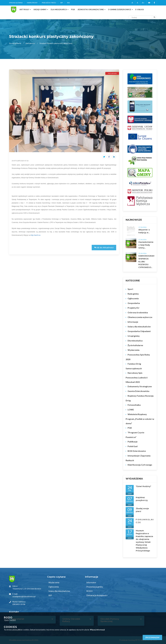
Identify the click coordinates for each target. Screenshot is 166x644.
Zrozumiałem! (152, 637)
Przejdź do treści (49, 3)
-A (132, 3)
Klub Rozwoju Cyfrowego (140, 465)
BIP (62, 3)
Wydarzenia (134, 350)
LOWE (131, 410)
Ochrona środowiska (138, 312)
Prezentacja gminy (94, 587)
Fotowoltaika (134, 405)
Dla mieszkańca (135, 341)
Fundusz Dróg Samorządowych (134, 366)
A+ (143, 3)
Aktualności (30, 43)
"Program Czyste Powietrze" (135, 435)
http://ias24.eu (36, 235)
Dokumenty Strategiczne (140, 386)
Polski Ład (133, 446)
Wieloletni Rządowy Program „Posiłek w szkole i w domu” (140, 419)
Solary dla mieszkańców (139, 326)
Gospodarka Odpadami (139, 331)
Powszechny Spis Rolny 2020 (138, 357)
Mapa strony (32, 3)
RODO (89, 591)
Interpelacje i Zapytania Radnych (138, 458)
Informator (91, 582)
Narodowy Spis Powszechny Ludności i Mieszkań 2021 (137, 377)
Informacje (133, 322)
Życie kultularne (135, 345)
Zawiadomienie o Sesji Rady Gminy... (146, 245)
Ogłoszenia (133, 298)
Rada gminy (133, 294)
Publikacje (133, 442)
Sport (130, 289)
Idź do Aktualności (104, 248)
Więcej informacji (97, 630)
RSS (68, 3)
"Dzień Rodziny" (143, 486)
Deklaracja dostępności (97, 595)
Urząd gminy (134, 336)
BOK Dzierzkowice (137, 451)
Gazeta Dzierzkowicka (138, 391)
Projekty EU (133, 308)
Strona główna (16, 3)
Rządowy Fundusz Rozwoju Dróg (140, 398)
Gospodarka (134, 303)
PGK (130, 428)
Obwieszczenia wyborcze (140, 317)
